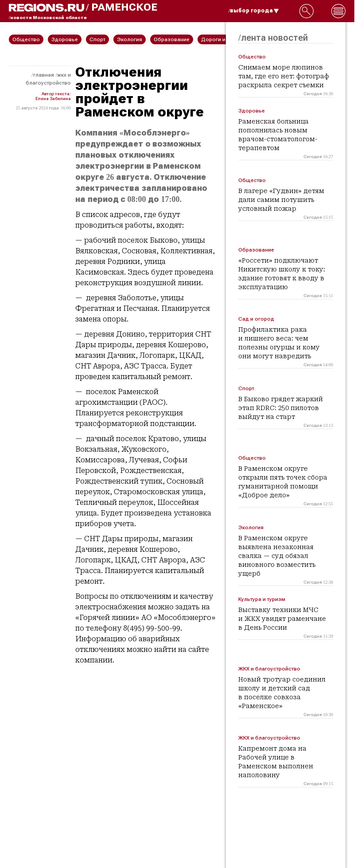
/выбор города (254, 11)
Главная (44, 75)
